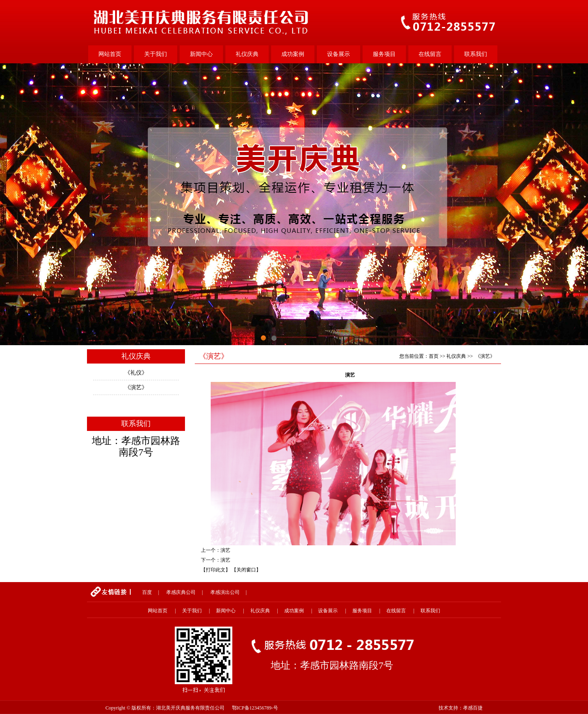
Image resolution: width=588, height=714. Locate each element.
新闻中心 (201, 54)
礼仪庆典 (247, 54)
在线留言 (430, 54)
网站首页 (110, 54)
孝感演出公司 (225, 592)
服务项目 (384, 54)
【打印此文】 (216, 570)
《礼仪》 (136, 373)
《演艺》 (136, 387)
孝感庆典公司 (181, 592)
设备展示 (339, 54)
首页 (434, 356)
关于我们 (156, 54)
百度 (147, 592)
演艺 (225, 550)
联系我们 (476, 54)
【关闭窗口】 (246, 570)
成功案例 (293, 54)
